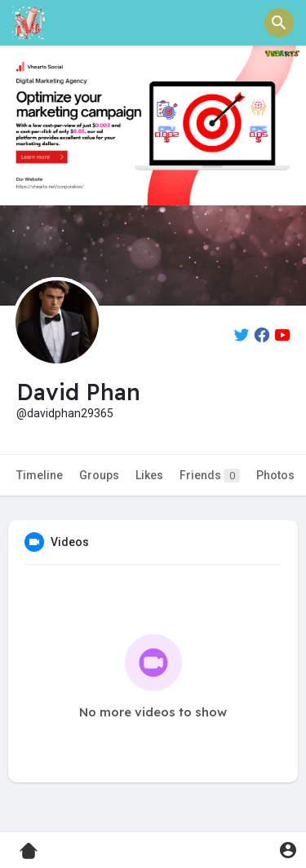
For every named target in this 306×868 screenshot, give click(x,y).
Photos (275, 475)
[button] (279, 23)
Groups (99, 475)
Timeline (40, 475)
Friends (210, 476)
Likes (149, 475)
